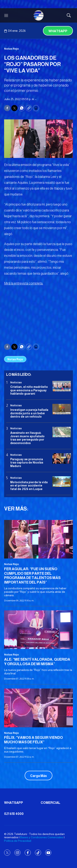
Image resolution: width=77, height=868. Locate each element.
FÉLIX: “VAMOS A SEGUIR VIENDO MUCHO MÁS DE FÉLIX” (33, 740)
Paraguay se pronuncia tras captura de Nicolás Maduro (27, 463)
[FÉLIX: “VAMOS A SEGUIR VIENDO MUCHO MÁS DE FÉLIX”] (38, 708)
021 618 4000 (14, 814)
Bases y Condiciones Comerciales (42, 837)
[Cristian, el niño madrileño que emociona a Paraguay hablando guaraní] (62, 386)
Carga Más (38, 776)
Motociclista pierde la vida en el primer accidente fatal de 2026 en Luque (29, 486)
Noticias (16, 382)
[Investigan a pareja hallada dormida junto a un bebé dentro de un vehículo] (62, 409)
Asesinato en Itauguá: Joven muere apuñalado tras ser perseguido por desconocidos (27, 438)
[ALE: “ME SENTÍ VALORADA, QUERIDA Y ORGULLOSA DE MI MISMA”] (38, 630)
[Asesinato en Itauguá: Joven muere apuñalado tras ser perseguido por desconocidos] (62, 432)
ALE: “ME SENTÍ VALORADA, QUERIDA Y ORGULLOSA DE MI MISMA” (37, 662)
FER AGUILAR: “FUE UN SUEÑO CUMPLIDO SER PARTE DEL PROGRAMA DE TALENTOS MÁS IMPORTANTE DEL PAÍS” (32, 576)
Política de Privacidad (18, 841)
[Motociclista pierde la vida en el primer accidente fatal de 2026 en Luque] (62, 481)
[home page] (39, 15)
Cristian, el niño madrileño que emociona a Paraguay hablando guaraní (29, 390)
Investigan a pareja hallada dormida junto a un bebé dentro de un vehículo (29, 413)
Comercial (51, 803)
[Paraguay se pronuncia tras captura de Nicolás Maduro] (62, 459)
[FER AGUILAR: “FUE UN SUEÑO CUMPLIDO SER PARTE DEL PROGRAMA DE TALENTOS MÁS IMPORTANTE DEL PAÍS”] (38, 539)
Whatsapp (58, 31)
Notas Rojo (11, 49)
